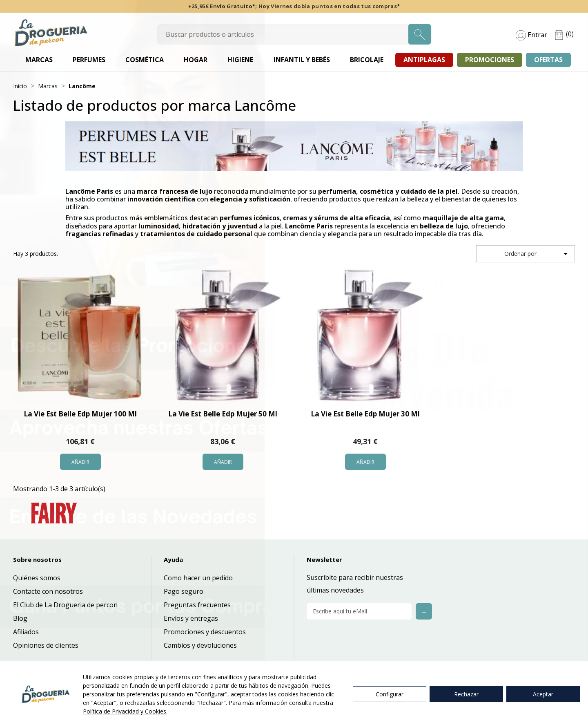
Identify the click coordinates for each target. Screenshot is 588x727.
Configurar (390, 694)
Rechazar (466, 694)
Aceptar (543, 694)
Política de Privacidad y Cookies (125, 711)
